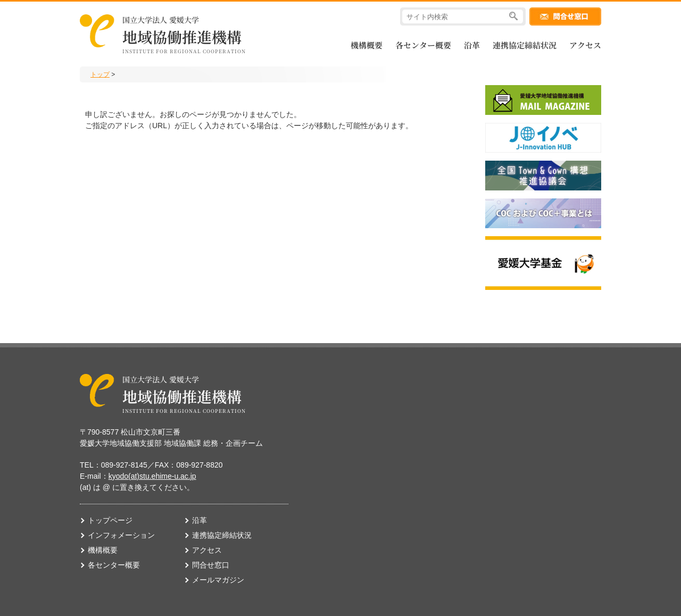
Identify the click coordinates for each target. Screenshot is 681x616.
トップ (100, 74)
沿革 (472, 45)
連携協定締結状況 (525, 45)
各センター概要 (423, 45)
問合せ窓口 (211, 565)
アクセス (585, 45)
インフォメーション (121, 535)
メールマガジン (218, 580)
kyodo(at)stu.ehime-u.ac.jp (152, 476)
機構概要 (367, 45)
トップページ (110, 520)
